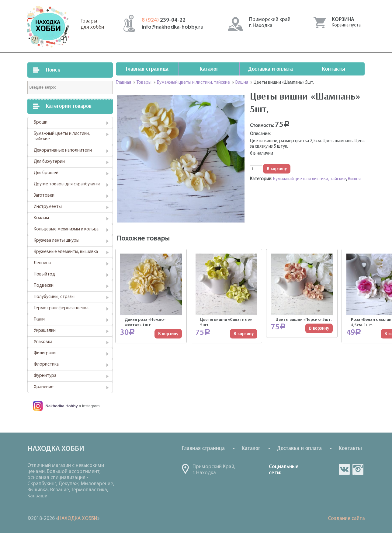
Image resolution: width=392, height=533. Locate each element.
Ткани (39, 319)
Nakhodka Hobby (62, 406)
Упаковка (43, 342)
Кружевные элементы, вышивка (66, 252)
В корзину (277, 169)
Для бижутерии (49, 162)
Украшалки (45, 331)
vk (344, 469)
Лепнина (42, 263)
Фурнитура (45, 376)
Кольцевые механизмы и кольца (66, 229)
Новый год (44, 274)
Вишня (354, 179)
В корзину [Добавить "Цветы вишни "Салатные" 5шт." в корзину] (244, 334)
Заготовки (44, 196)
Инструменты (48, 207)
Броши (41, 123)
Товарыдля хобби (92, 24)
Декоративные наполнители (63, 151)
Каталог (209, 69)
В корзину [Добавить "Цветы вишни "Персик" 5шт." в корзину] (319, 328)
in (358, 469)
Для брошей (46, 173)
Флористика (46, 365)
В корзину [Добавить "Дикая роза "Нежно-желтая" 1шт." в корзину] (168, 334)
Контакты (333, 69)
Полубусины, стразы (54, 297)
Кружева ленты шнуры (57, 241)
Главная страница (147, 69)
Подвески (44, 286)
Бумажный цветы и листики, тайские (62, 137)
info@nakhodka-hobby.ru (173, 27)
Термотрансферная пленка (61, 308)
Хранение (44, 387)
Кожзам (41, 218)
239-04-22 (164, 20)
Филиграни (45, 353)
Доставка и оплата (271, 69)
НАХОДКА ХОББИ (78, 519)
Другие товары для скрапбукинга (67, 184)
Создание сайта (346, 519)
